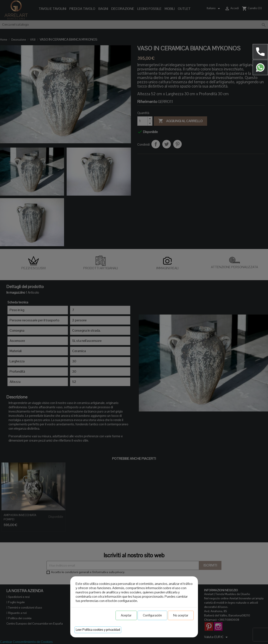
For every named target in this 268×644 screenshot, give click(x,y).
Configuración (152, 615)
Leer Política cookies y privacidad (98, 630)
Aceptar (126, 615)
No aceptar (181, 615)
